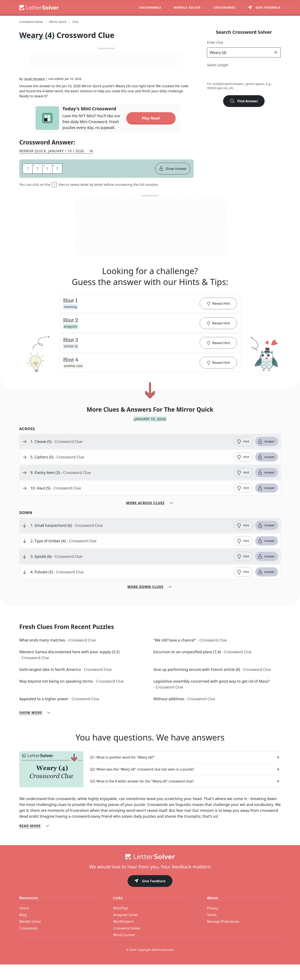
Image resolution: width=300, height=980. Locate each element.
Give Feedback (150, 897)
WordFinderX (123, 937)
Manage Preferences (223, 937)
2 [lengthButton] (211, 75)
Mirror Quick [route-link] (58, 22)
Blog (23, 930)
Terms (212, 930)
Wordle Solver (187, 7)
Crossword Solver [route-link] (31, 22)
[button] (150, 319)
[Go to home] (150, 872)
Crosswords (224, 7)
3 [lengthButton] (220, 75)
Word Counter (124, 950)
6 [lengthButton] (248, 75)
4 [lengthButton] (230, 75)
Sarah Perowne (35, 94)
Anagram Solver (126, 930)
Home (24, 924)
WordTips (121, 924)
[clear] (276, 52)
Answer (266, 457)
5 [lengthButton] (239, 75)
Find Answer (244, 101)
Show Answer (173, 184)
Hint (243, 457)
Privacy (213, 924)
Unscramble (150, 7)
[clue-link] (130, 457)
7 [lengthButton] (257, 75)
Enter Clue (215, 42)
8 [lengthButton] (267, 75)
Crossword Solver (127, 944)
